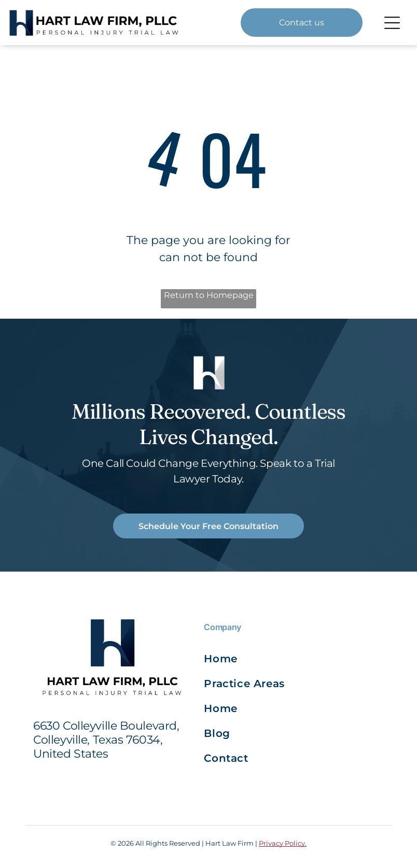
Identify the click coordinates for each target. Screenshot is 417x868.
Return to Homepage (209, 295)
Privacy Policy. (283, 843)
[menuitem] (248, 659)
